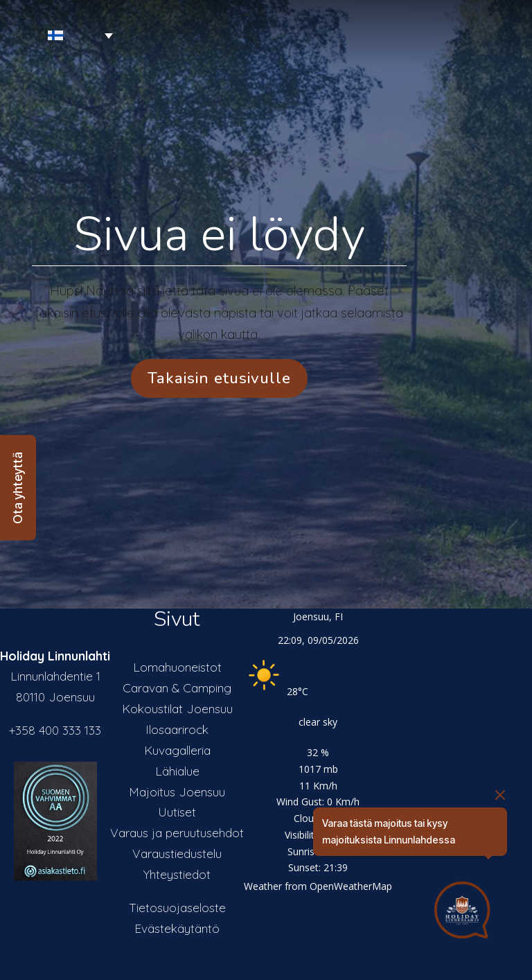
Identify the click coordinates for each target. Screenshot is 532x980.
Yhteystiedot (177, 874)
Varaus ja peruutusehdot (177, 832)
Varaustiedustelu (177, 853)
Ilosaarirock (177, 729)
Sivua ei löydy (219, 234)
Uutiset (177, 812)
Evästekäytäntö (177, 928)
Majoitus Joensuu (177, 791)
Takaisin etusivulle (219, 378)
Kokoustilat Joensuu (177, 708)
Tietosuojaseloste (177, 907)
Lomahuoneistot (177, 667)
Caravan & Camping (177, 688)
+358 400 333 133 (55, 730)
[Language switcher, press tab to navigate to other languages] (60, 36)
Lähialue (177, 771)
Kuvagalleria (177, 750)
